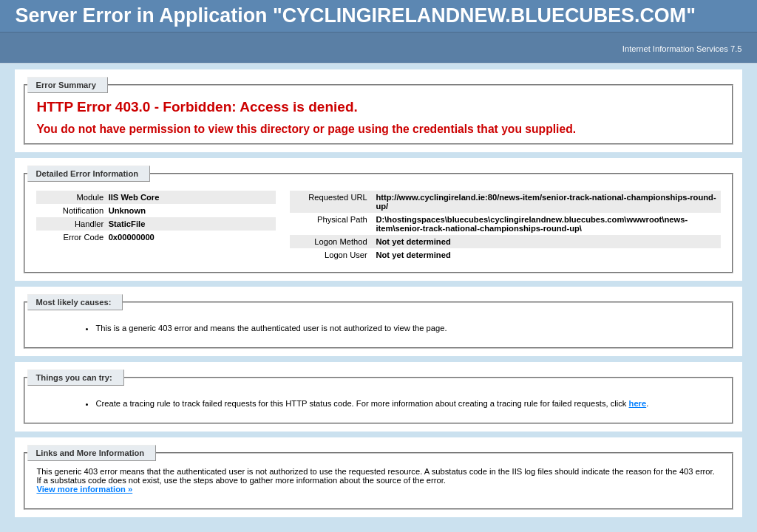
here (638, 403)
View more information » (84, 489)
